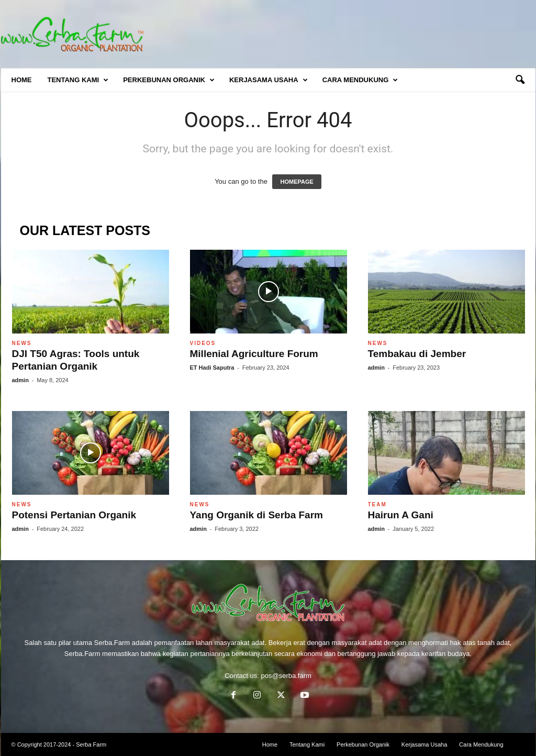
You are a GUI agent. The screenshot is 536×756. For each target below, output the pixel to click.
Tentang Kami (78, 80)
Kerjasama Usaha (269, 80)
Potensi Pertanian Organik (74, 515)
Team (377, 504)
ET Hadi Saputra (212, 368)
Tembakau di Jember (417, 354)
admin (20, 380)
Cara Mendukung (360, 80)
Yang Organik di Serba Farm (256, 515)
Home (22, 80)
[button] (520, 80)
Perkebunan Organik (169, 80)
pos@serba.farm (286, 676)
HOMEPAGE (297, 182)
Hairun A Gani (401, 515)
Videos (203, 343)
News (22, 343)
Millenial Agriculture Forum (254, 354)
